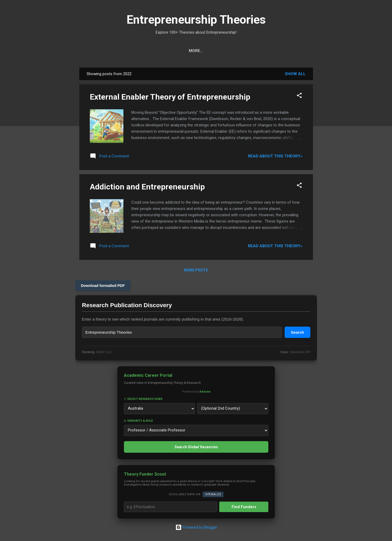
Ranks (232, 51)
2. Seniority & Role (138, 421)
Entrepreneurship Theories (196, 20)
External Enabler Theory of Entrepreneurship (170, 97)
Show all (295, 74)
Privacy (280, 51)
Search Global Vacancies (196, 447)
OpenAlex (213, 494)
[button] (299, 96)
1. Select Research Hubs (143, 399)
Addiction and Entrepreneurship (147, 187)
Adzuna (205, 392)
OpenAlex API (300, 352)
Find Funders (244, 507)
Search (112, 51)
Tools (136, 51)
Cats (158, 51)
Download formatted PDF (103, 286)
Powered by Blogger (196, 527)
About (255, 51)
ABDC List (104, 352)
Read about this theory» (275, 156)
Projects (206, 51)
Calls (179, 51)
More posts (196, 270)
